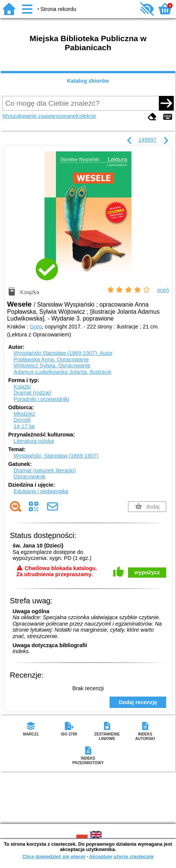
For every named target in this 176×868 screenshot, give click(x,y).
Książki (22, 387)
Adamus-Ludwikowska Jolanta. (63, 372)
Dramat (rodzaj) (32, 393)
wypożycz (147, 572)
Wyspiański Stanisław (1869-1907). (63, 353)
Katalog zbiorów (88, 81)
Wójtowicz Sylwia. (52, 365)
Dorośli (22, 420)
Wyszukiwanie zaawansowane (39, 116)
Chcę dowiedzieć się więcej (54, 856)
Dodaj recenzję (138, 702)
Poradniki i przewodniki (41, 399)
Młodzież (24, 414)
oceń (163, 290)
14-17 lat (24, 426)
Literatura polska (34, 441)
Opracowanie (30, 476)
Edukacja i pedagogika (41, 491)
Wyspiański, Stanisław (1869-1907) (56, 456)
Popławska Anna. (51, 359)
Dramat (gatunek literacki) (45, 470)
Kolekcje (86, 116)
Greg (36, 327)
